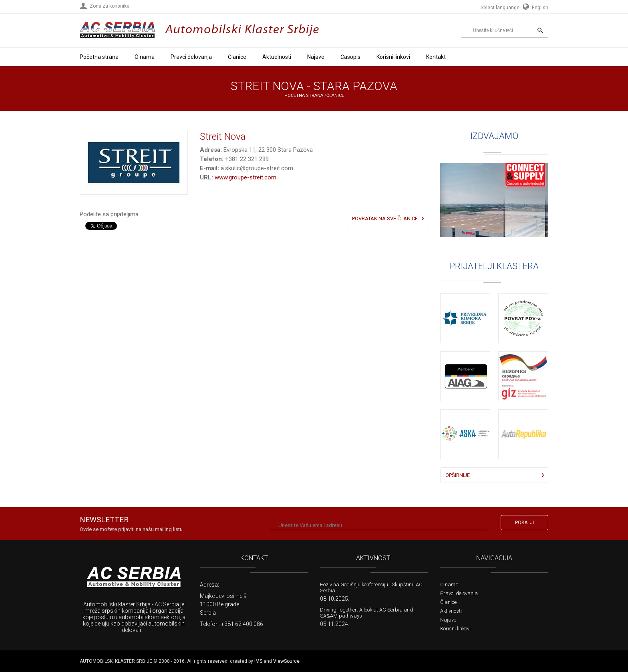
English (534, 8)
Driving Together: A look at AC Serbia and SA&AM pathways (366, 613)
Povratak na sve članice (385, 218)
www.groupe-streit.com (246, 177)
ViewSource (286, 661)
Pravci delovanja (191, 57)
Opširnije (458, 475)
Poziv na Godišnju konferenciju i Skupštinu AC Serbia (371, 587)
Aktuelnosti (277, 57)
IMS (258, 661)
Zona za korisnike (110, 6)
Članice (237, 57)
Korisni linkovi (393, 57)
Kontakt (436, 57)
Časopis (350, 57)
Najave (316, 57)
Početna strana (99, 57)
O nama (145, 57)
